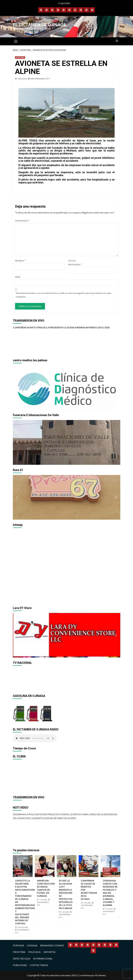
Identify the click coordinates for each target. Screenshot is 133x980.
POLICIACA (34, 952)
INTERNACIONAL (43, 958)
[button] (17, 388)
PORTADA (18, 945)
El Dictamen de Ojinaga (40, 25)
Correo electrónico (75, 262)
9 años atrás (22, 79)
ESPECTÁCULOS (22, 958)
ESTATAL (19, 870)
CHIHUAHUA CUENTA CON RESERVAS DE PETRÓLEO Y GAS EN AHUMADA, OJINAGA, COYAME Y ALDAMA (110, 893)
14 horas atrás (23, 927)
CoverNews (85, 975)
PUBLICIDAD (20, 965)
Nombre (20, 260)
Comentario (22, 221)
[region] (67, 388)
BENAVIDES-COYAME (108, 870)
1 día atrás (43, 900)
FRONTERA (20, 58)
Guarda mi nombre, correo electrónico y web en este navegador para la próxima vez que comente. (64, 295)
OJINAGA (19, 874)
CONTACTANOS (39, 965)
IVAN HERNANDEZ (38, 79)
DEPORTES (42, 870)
